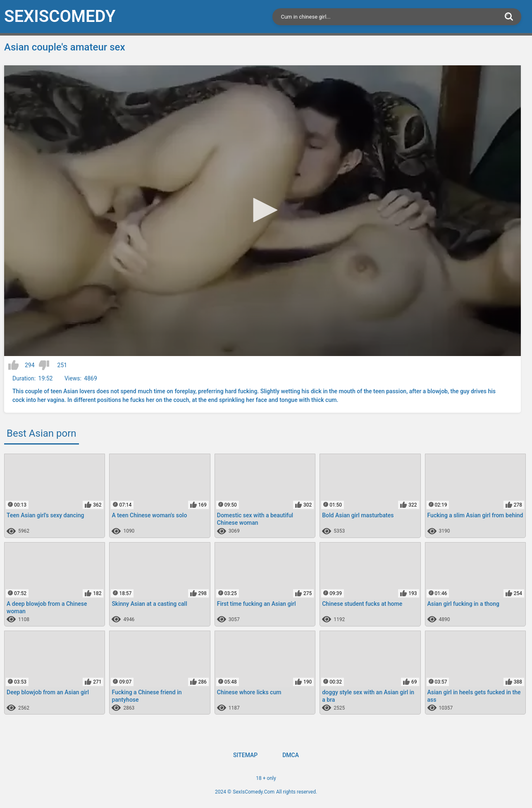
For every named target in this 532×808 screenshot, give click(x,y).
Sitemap (245, 755)
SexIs (60, 16)
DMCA (291, 755)
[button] (262, 210)
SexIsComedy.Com (254, 792)
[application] (262, 211)
